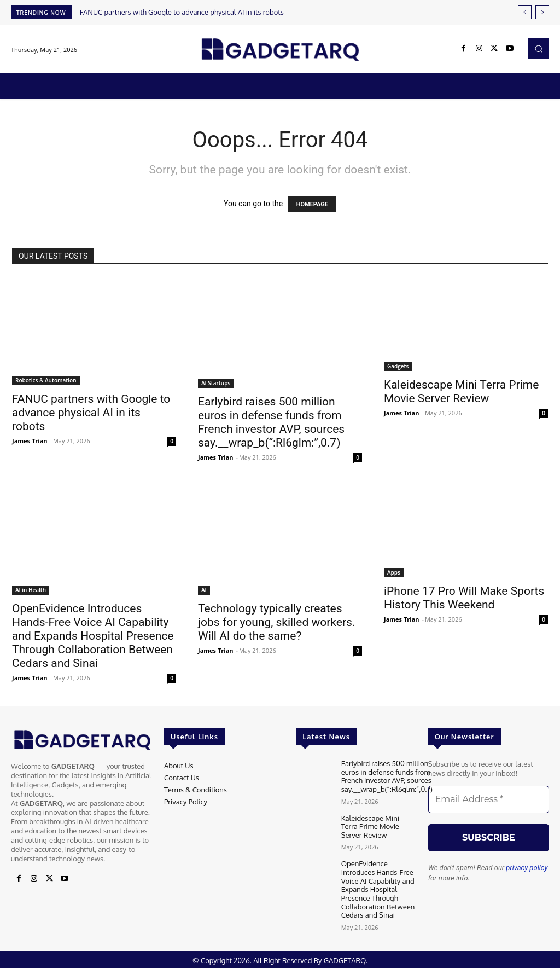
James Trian (30, 441)
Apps (394, 572)
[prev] (525, 12)
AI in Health (31, 590)
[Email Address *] (489, 799)
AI (204, 590)
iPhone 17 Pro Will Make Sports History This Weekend (464, 598)
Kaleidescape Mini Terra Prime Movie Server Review (461, 392)
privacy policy (527, 868)
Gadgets (398, 366)
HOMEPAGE (312, 204)
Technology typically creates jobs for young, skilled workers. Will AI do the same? (276, 622)
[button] (539, 49)
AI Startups (216, 383)
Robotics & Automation (46, 380)
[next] (542, 12)
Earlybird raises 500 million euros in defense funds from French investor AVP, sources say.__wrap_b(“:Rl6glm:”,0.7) (271, 422)
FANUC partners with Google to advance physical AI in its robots (182, 12)
